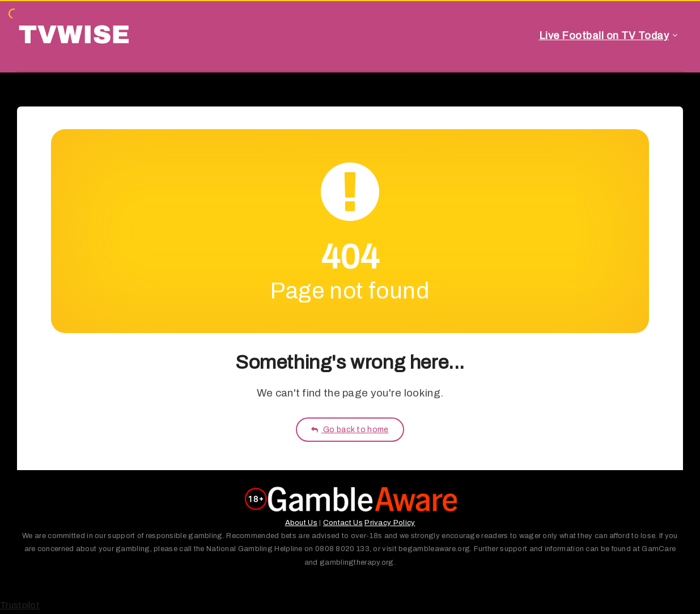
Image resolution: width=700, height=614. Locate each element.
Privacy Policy (390, 523)
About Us (301, 523)
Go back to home (350, 430)
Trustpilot (20, 605)
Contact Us (343, 523)
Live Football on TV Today (604, 36)
